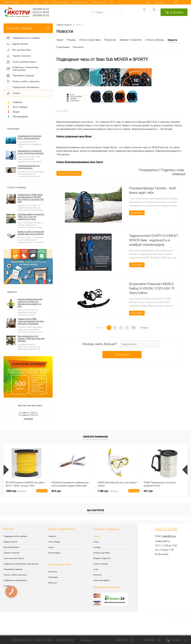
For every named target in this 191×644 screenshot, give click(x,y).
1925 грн (27, 491)
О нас (92, 2)
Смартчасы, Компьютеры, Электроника (21, 564)
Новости (12, 292)
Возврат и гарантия (60, 2)
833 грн (56, 491)
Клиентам (53, 572)
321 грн (148, 491)
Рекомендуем (20, 117)
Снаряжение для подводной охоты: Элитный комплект (30, 137)
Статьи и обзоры (79, 2)
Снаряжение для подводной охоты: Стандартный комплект (31, 152)
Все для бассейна (11, 547)
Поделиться (179, 174)
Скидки (7, 586)
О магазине (63, 47)
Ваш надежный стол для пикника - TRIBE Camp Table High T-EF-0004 (31, 339)
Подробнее (137, 213)
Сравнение (122, 640)
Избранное (150, 640)
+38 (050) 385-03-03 (65, 640)
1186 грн (118, 491)
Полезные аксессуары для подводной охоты (29, 167)
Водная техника (10, 542)
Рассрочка (110, 40)
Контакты (102, 2)
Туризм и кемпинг (12, 553)
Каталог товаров (28, 28)
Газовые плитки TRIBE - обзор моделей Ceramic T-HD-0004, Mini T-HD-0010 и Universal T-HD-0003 (31, 198)
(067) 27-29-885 (166, 529)
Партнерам (53, 577)
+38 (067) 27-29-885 (43, 640)
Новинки (17, 102)
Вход (148, 2)
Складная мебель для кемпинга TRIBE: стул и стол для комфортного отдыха (31, 217)
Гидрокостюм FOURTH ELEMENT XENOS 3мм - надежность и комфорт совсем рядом (154, 240)
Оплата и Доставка (90, 40)
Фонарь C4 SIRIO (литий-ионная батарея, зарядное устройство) (31, 233)
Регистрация (160, 2)
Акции (17, 2)
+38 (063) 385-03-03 (21, 640)
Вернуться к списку (69, 173)
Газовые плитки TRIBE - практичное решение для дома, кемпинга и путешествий (31, 321)
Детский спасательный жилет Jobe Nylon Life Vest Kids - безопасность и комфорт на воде (30, 303)
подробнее (28, 419)
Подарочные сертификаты (15, 580)
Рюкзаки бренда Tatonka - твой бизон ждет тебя (152, 190)
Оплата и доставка (41, 2)
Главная (7, 2)
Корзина (177, 640)
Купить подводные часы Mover (74, 136)
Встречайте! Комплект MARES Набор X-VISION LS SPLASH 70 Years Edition (152, 288)
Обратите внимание (95, 437)
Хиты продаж (20, 107)
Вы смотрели (96, 510)
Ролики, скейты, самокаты (15, 575)
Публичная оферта (101, 580)
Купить (61, 162)
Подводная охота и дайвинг (16, 536)
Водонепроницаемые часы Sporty (84, 162)
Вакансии (53, 583)
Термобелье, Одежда (13, 569)
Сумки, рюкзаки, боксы (14, 558)
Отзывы (26, 2)
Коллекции (13, 129)
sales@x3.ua (169, 536)
